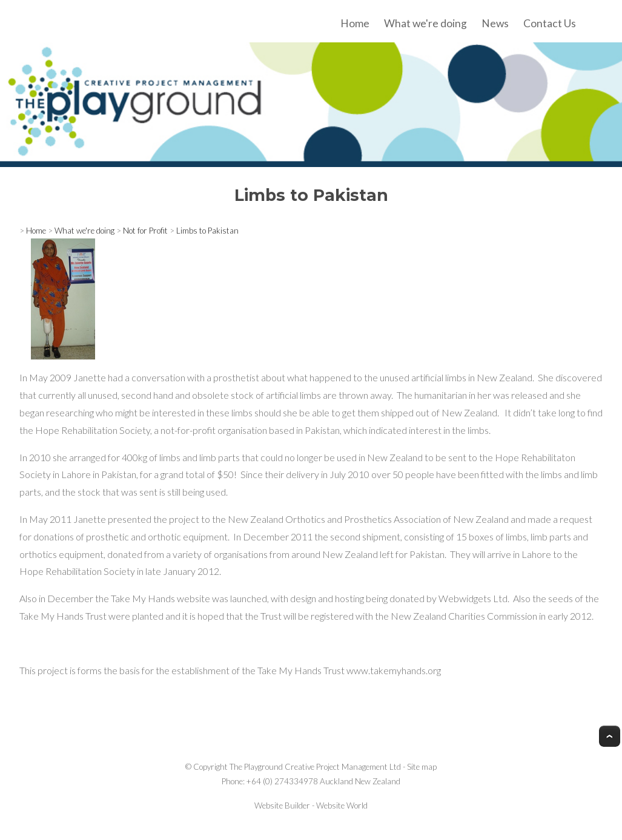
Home (355, 23)
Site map (422, 767)
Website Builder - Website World (311, 806)
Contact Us (550, 23)
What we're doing (425, 23)
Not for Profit (145, 231)
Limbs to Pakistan (207, 231)
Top (610, 736)
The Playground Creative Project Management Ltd (315, 767)
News (495, 23)
